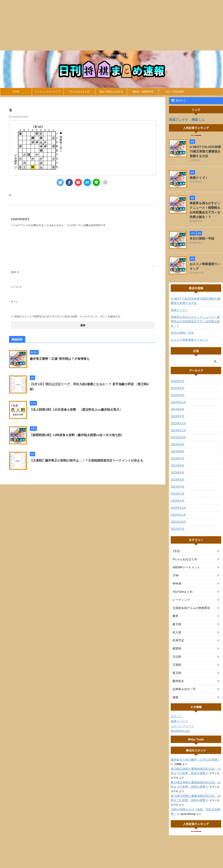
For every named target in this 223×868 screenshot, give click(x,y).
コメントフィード (181, 713)
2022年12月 (177, 494)
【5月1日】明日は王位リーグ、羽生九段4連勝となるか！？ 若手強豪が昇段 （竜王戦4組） (89, 384)
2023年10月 (177, 424)
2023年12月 (177, 410)
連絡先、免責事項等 (143, 92)
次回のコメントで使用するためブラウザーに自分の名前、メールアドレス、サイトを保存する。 (68, 316)
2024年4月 (177, 396)
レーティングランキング (48, 92)
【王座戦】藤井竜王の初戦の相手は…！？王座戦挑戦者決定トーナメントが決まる (83, 461)
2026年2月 (177, 368)
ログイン (176, 703)
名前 (15, 272)
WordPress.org (179, 718)
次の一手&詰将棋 (175, 92)
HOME (16, 92)
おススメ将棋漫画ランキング (206, 255)
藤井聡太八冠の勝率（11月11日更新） (192, 746)
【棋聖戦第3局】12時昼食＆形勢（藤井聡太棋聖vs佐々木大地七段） (74, 435)
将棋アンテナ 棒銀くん (184, 119)
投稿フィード (178, 708)
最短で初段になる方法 (111, 92)
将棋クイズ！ (197, 175)
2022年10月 (177, 508)
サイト (15, 302)
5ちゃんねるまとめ (79, 92)
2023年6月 (177, 452)
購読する (179, 100)
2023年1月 (177, 487)
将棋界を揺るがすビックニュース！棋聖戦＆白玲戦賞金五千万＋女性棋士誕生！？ (206, 205)
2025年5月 (177, 375)
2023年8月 (177, 438)
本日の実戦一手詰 (200, 230)
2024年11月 (177, 389)
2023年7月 (177, 445)
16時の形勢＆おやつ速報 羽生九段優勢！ (195, 796)
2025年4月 (177, 382)
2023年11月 (177, 417)
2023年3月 (177, 473)
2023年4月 (177, 466)
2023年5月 (177, 459)
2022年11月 (177, 501)
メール (16, 287)
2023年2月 (177, 480)
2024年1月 (177, 403)
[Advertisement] (108, 25)
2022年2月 (177, 515)
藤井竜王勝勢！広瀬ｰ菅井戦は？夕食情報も (58, 359)
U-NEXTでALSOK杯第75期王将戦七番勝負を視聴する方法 (206, 150)
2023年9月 (177, 431)
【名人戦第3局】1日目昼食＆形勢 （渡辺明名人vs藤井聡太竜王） (73, 410)
